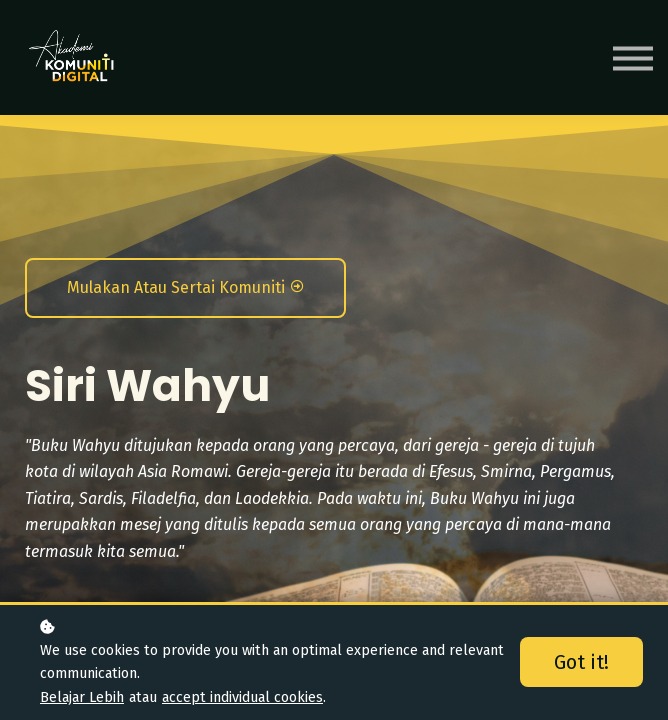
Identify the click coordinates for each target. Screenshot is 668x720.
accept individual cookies (242, 697)
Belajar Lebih (82, 697)
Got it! (581, 662)
